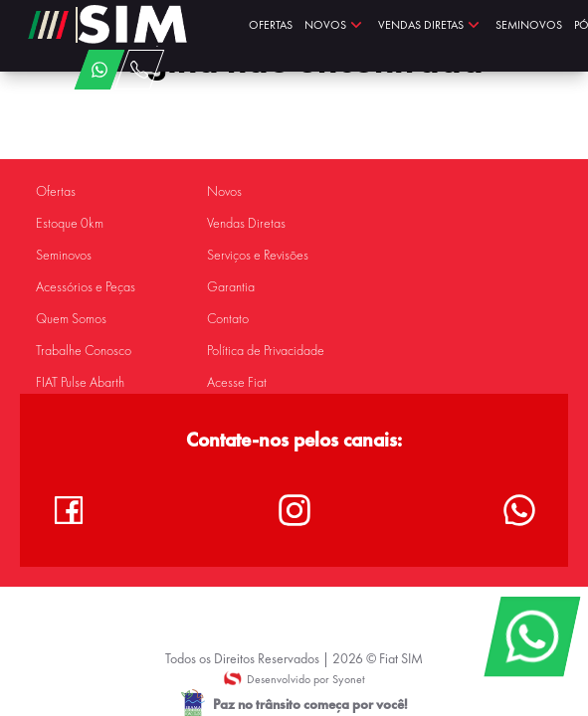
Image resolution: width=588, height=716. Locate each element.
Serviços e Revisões (258, 255)
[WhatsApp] (532, 636)
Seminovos (64, 255)
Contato (228, 319)
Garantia (231, 287)
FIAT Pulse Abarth (80, 382)
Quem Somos (71, 319)
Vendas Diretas (246, 223)
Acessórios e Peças (86, 287)
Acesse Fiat (237, 382)
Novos (224, 191)
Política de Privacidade (266, 351)
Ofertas (56, 191)
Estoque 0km (70, 223)
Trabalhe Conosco (84, 351)
